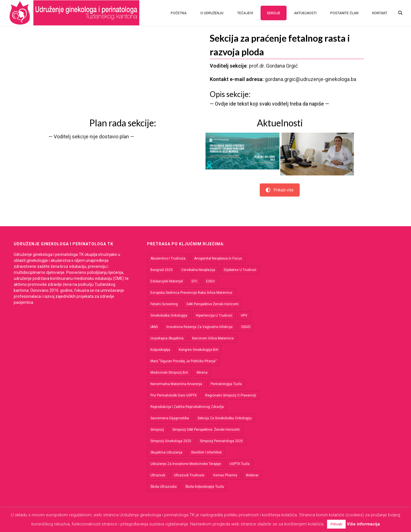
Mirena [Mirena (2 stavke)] (202, 373)
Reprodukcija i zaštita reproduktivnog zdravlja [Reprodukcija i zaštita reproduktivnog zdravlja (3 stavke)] (187, 407)
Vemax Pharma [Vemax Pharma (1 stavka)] (225, 475)
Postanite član (344, 13)
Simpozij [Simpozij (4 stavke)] (157, 430)
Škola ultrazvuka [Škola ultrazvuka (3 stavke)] (164, 487)
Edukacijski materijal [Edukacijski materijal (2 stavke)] (167, 281)
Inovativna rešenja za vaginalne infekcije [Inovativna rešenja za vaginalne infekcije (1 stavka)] (200, 327)
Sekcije (274, 13)
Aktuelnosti (305, 13)
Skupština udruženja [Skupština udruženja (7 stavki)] (166, 452)
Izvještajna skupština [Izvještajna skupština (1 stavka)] (167, 338)
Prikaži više (280, 190)
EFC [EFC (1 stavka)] (195, 281)
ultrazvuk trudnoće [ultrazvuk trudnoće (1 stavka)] (189, 475)
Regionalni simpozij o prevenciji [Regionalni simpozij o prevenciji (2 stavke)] (231, 395)
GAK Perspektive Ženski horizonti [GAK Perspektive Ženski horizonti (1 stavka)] (212, 304)
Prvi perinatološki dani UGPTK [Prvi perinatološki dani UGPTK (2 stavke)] (174, 395)
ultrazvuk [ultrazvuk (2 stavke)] (158, 475)
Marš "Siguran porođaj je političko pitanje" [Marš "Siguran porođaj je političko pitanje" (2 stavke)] (184, 361)
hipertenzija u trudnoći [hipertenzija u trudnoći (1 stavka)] (214, 315)
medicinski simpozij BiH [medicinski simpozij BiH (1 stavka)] (169, 373)
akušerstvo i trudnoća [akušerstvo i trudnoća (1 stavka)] (168, 258)
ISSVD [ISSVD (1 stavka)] (246, 327)
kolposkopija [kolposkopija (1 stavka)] (160, 350)
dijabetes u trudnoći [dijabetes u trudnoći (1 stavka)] (240, 270)
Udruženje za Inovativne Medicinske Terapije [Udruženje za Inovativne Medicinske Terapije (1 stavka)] (186, 464)
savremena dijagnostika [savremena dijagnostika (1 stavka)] (170, 418)
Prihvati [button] (336, 524)
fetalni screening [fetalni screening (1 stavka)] (164, 304)
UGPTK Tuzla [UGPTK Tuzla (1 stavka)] (239, 464)
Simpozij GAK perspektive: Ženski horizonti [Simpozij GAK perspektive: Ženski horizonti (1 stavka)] (206, 430)
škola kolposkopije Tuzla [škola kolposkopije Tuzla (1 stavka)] (205, 487)
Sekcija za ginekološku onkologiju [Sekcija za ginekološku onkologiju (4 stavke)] (225, 418)
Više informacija (363, 524)
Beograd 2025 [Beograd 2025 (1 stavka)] (162, 270)
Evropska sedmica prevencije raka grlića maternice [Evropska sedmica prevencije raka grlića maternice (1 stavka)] (191, 293)
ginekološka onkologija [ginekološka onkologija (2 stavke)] (169, 315)
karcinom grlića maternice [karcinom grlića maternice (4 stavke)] (213, 338)
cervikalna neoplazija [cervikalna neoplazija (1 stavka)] (198, 270)
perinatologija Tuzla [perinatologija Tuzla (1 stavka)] (226, 384)
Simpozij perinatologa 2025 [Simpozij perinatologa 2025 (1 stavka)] (221, 441)
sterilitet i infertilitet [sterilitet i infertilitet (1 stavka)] (206, 452)
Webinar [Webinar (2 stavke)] (252, 475)
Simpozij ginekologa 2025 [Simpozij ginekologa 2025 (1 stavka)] (171, 441)
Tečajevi (245, 13)
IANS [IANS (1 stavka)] (154, 327)
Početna (179, 13)
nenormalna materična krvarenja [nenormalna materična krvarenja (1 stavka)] (176, 384)
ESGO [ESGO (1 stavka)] (210, 281)
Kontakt (380, 13)
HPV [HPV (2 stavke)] (244, 315)
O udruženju (212, 13)
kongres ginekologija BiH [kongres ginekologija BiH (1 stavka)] (199, 350)
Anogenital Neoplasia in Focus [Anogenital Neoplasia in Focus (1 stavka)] (218, 258)
